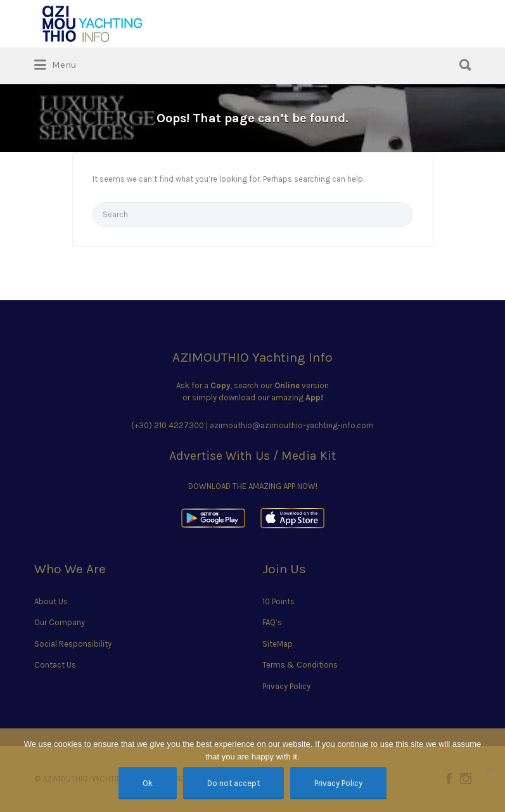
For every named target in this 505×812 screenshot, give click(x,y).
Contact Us (55, 665)
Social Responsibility (73, 644)
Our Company (60, 622)
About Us (51, 601)
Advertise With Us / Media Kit (253, 456)
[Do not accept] (489, 770)
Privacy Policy (286, 686)
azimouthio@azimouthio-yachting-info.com (292, 425)
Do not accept (233, 783)
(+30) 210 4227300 (168, 425)
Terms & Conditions (300, 665)
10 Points (278, 601)
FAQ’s (272, 622)
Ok (148, 783)
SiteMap (278, 644)
